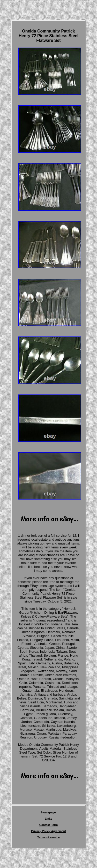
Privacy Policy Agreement (48, 831)
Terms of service (48, 837)
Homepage (48, 812)
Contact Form (49, 825)
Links (48, 819)
